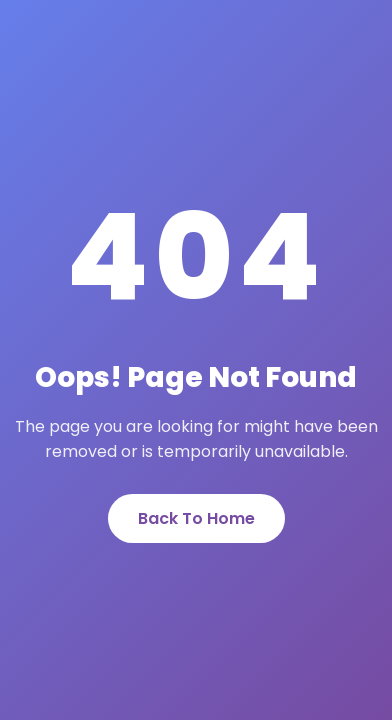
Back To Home (196, 518)
